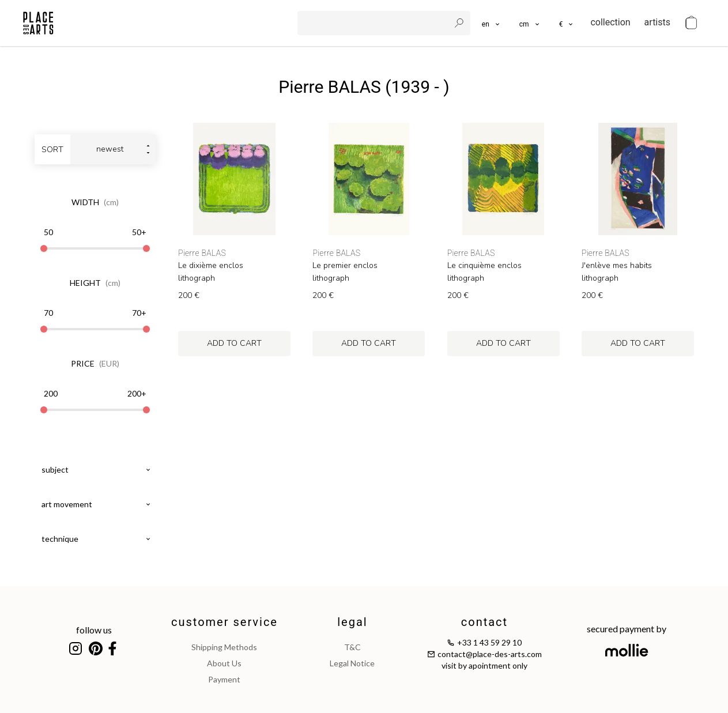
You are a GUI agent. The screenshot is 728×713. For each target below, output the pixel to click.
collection (610, 22)
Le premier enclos (345, 266)
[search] (375, 23)
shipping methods (224, 647)
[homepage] (38, 23)
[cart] (691, 23)
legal (352, 622)
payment (224, 679)
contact (484, 622)
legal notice (352, 663)
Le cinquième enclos (484, 266)
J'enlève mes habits (617, 266)
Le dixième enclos (211, 266)
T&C (352, 647)
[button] (530, 23)
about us (224, 663)
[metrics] (530, 23)
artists (657, 22)
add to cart (234, 343)
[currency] (567, 23)
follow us (94, 630)
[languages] (491, 23)
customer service (225, 622)
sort (52, 150)
